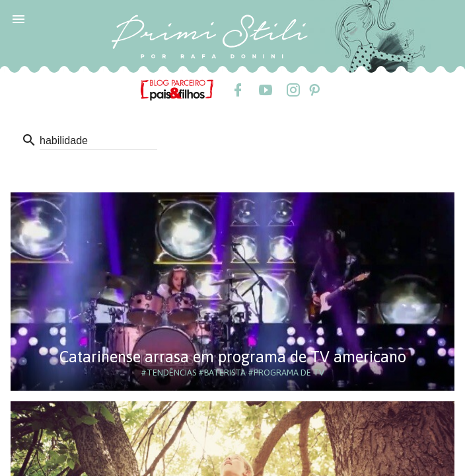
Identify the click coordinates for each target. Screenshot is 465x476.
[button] (18, 19)
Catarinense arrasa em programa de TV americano (233, 357)
